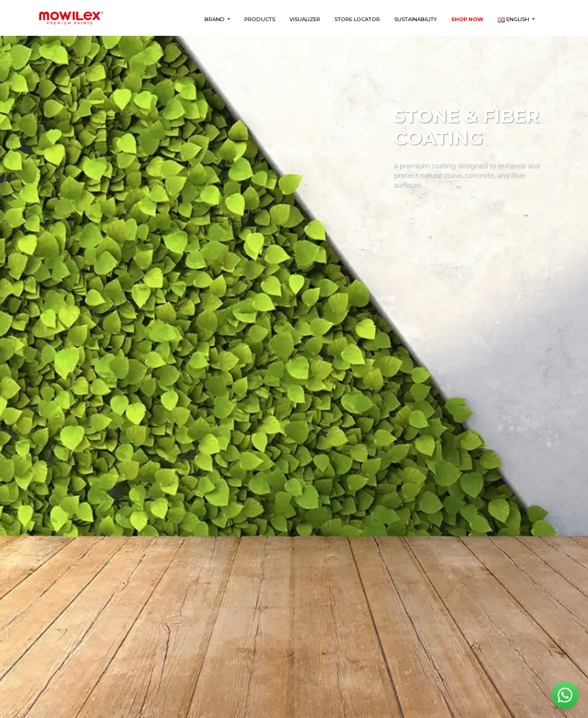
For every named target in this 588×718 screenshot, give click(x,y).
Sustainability (416, 19)
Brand (215, 19)
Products (260, 19)
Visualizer (305, 19)
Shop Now (467, 19)
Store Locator (357, 19)
